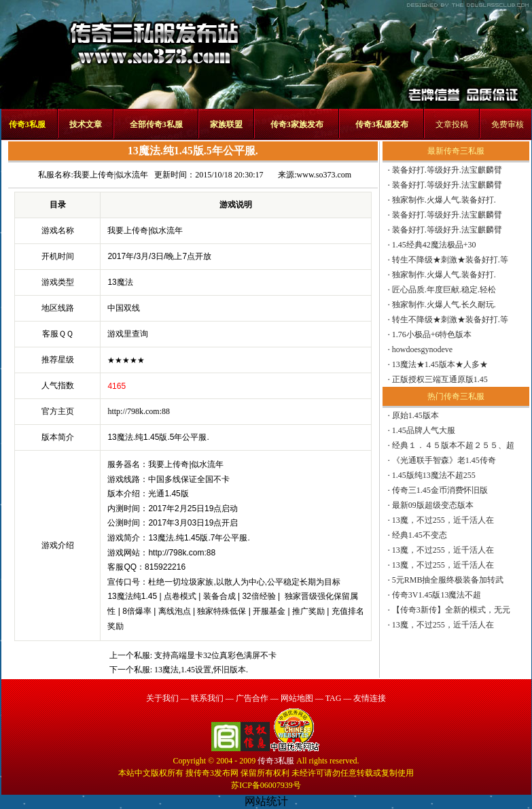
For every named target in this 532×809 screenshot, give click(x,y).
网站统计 (266, 801)
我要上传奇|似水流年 (111, 175)
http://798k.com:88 (139, 411)
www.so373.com (324, 175)
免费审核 (508, 124)
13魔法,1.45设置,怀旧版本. (201, 670)
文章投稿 (452, 124)
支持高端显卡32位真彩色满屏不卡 (215, 655)
